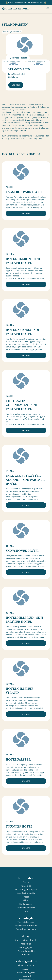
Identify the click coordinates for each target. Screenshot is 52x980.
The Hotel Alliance (26, 922)
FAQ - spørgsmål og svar (26, 890)
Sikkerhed (26, 976)
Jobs (26, 911)
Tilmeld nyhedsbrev (26, 908)
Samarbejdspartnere (26, 929)
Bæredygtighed (26, 947)
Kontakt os (26, 886)
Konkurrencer (26, 904)
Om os (26, 882)
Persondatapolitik (26, 951)
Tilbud (26, 900)
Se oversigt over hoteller (26, 940)
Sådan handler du (26, 965)
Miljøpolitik (26, 944)
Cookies (26, 955)
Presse (26, 897)
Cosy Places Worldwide (26, 926)
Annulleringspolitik (26, 893)
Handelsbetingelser (26, 973)
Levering (26, 969)
